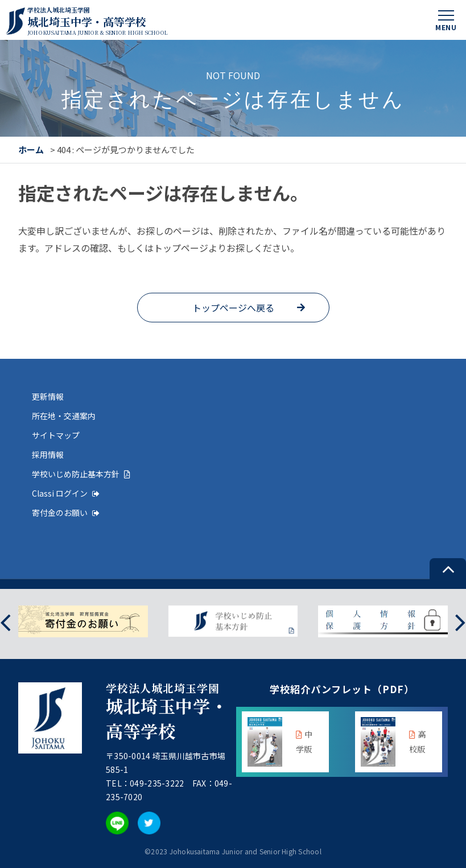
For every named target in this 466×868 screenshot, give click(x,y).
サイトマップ (56, 435)
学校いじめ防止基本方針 (81, 474)
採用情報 (48, 455)
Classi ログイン (66, 493)
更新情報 (48, 396)
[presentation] (5, 621)
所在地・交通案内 (64, 416)
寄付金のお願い (66, 513)
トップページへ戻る (233, 308)
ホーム (31, 150)
